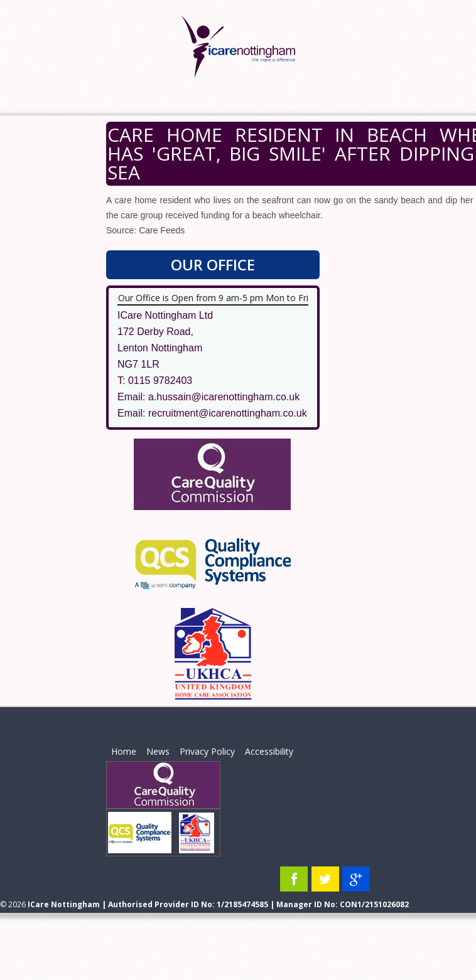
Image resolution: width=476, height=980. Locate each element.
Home (124, 751)
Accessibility (269, 751)
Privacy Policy (207, 751)
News (158, 751)
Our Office (213, 264)
